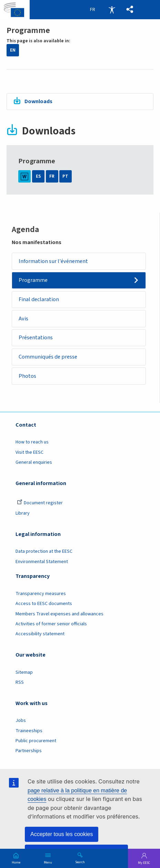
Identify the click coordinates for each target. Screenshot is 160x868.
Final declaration (39, 299)
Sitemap (24, 672)
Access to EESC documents (44, 604)
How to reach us (32, 442)
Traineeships (29, 731)
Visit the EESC (29, 452)
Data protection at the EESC (44, 551)
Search (80, 862)
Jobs (21, 721)
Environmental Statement (42, 562)
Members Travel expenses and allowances (59, 614)
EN (13, 50)
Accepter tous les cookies (62, 834)
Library (23, 513)
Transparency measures (41, 594)
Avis (23, 318)
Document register (40, 503)
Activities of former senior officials (51, 624)
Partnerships (29, 751)
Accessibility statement (40, 634)
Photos (27, 376)
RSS (20, 682)
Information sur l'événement (53, 261)
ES (38, 176)
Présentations (36, 338)
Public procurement (36, 741)
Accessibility (112, 10)
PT (65, 176)
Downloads (38, 101)
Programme (33, 280)
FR (52, 176)
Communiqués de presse (48, 357)
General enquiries (34, 462)
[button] (130, 10)
